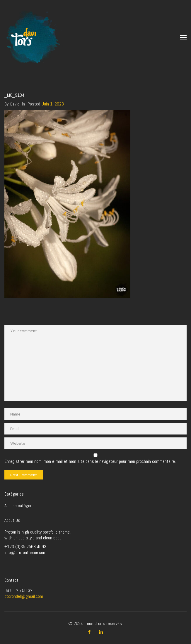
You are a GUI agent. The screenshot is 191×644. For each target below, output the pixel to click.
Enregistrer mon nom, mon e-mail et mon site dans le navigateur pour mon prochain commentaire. (90, 461)
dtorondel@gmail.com (24, 596)
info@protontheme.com (25, 552)
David (15, 104)
